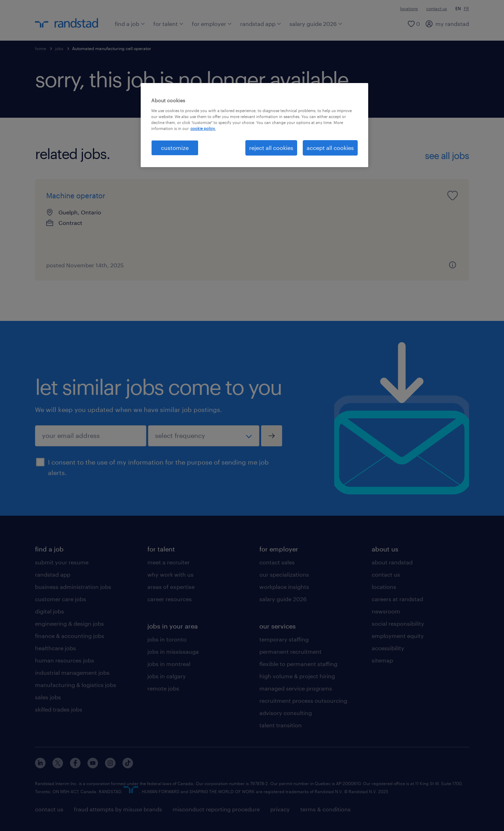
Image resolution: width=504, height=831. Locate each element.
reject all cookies (271, 148)
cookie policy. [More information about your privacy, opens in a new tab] (203, 128)
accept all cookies (330, 148)
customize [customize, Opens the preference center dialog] (175, 148)
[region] (254, 125)
